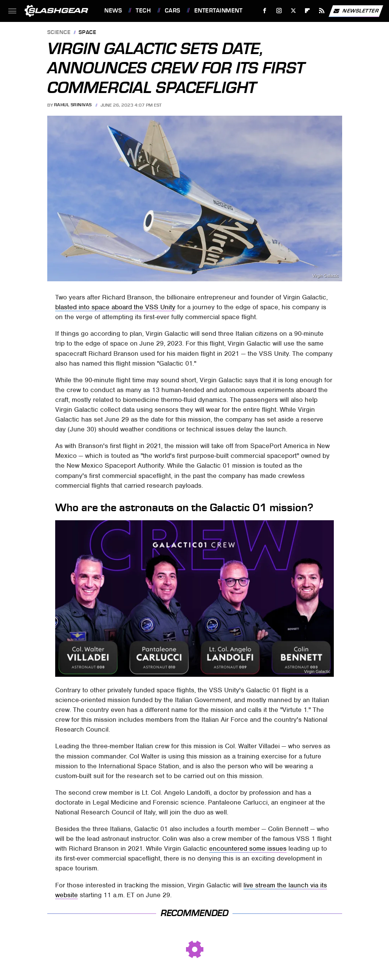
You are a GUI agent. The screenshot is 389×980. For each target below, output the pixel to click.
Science (59, 33)
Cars (173, 11)
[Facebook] (265, 11)
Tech (143, 11)
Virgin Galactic (317, 672)
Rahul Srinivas (73, 105)
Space (88, 33)
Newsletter (356, 11)
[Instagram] (279, 11)
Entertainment (219, 11)
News (113, 11)
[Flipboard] (308, 11)
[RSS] (322, 11)
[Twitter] (293, 11)
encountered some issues (248, 848)
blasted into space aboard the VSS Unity (115, 307)
